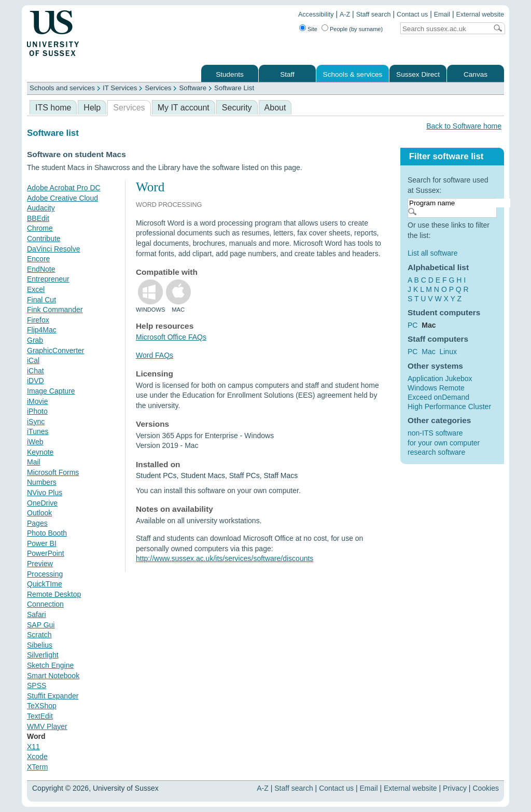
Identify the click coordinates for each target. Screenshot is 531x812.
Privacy (455, 788)
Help (92, 108)
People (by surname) (356, 29)
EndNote (41, 269)
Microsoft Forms (53, 472)
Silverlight (43, 655)
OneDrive (42, 503)
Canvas (476, 74)
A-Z (345, 15)
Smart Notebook (53, 676)
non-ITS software (435, 433)
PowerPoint (46, 553)
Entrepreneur (48, 279)
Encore (38, 259)
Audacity (41, 208)
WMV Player (47, 726)
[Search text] (444, 29)
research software (436, 452)
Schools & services (353, 74)
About (275, 108)
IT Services (120, 88)
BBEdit (38, 218)
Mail (34, 462)
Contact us (412, 15)
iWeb (35, 442)
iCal (33, 360)
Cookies (486, 788)
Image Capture (51, 391)
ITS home (53, 108)
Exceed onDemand (438, 397)
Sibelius (40, 645)
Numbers (42, 482)
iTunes (38, 431)
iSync (36, 422)
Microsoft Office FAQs (171, 337)
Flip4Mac (42, 330)
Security (237, 108)
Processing (45, 574)
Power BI (42, 543)
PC (413, 325)
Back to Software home (464, 126)
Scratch (39, 635)
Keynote (40, 452)
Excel (36, 289)
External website (480, 15)
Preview (40, 564)
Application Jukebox (440, 379)
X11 (33, 747)
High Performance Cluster (449, 407)
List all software (432, 253)
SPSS (37, 685)
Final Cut (41, 300)
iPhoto (37, 411)
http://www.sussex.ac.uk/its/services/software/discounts (225, 558)
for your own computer (444, 443)
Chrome (40, 228)
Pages (37, 523)
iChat (36, 371)
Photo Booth (47, 533)
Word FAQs (155, 355)
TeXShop (42, 706)
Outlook (39, 513)
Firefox (38, 320)
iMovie (37, 401)
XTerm (37, 767)
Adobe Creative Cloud (62, 198)
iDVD (36, 381)
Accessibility (316, 15)
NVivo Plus (45, 493)
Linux (448, 352)
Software (193, 88)
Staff (287, 74)
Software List (234, 88)
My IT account (184, 108)
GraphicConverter (56, 351)
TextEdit (40, 716)
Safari (37, 614)
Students (230, 74)
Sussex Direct (418, 74)
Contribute (44, 239)
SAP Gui (41, 625)
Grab (35, 340)
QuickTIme (45, 584)
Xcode (37, 757)
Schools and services (62, 88)
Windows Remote (436, 388)
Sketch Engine (50, 665)
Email (442, 15)
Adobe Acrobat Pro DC (64, 188)
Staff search (374, 15)
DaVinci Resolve (53, 249)
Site (312, 29)
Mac (428, 352)
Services (158, 88)
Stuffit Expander (53, 696)
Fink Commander (55, 310)
